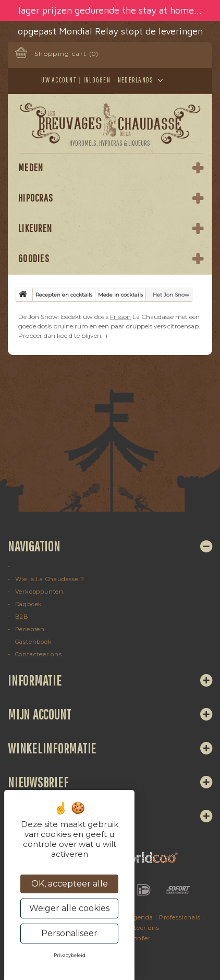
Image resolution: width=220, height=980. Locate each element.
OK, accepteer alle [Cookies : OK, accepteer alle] (70, 884)
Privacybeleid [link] (70, 955)
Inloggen (97, 80)
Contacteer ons (38, 654)
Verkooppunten (38, 592)
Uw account (59, 80)
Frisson (120, 317)
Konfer (140, 938)
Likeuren (35, 228)
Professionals (180, 917)
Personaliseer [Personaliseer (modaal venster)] (69, 933)
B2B (21, 617)
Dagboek (28, 604)
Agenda (141, 917)
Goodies (34, 258)
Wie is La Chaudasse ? (49, 579)
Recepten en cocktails (64, 295)
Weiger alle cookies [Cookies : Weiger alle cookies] (69, 908)
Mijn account (40, 714)
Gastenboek (33, 642)
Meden (31, 167)
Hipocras (36, 198)
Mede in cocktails (120, 295)
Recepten (29, 629)
